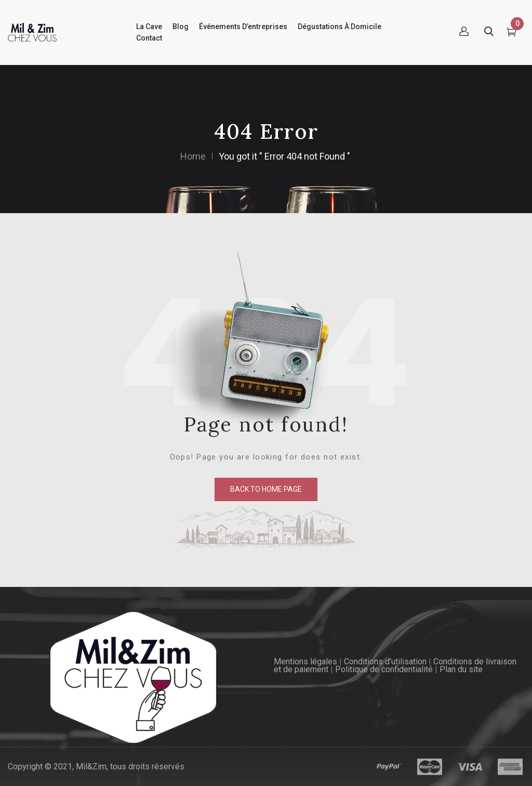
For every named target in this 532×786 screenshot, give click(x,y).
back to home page (266, 489)
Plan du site (461, 669)
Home (193, 156)
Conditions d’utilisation (385, 661)
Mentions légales (305, 661)
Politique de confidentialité (384, 669)
